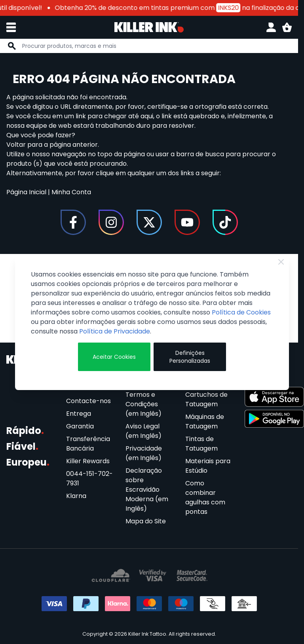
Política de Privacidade (115, 331)
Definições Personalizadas (190, 357)
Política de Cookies (241, 312)
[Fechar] (281, 262)
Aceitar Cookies (114, 357)
